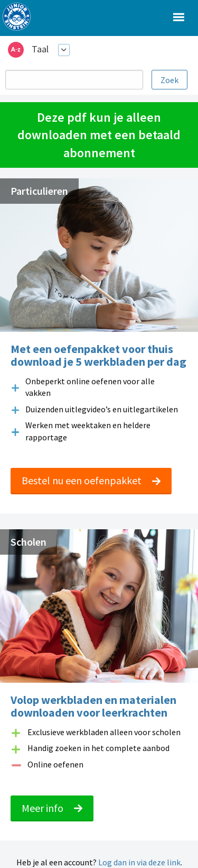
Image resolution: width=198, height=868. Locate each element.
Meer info (52, 808)
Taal (40, 49)
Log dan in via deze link (139, 862)
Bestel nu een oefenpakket (91, 480)
